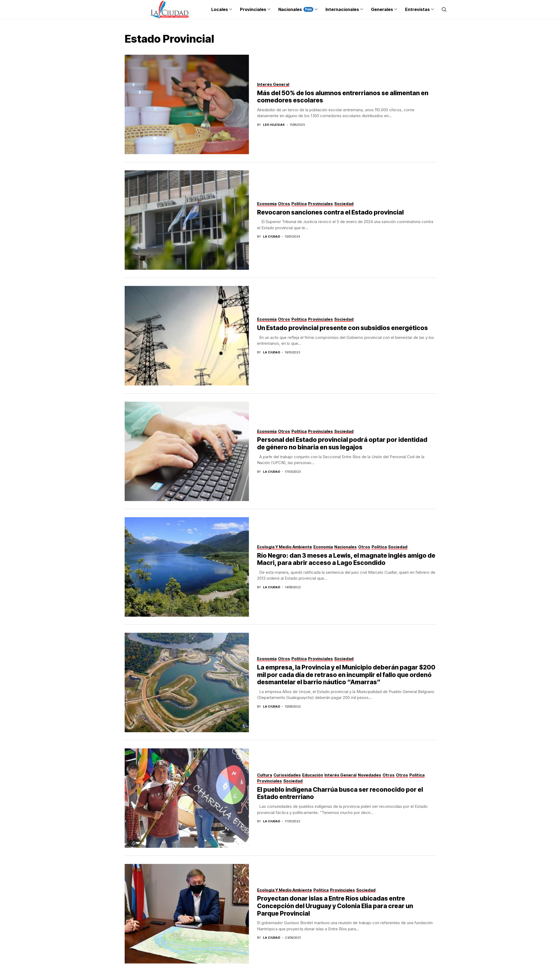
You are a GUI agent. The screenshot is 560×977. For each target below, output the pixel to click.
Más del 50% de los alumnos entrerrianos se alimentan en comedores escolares (343, 97)
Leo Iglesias (274, 125)
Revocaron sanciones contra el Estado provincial (330, 212)
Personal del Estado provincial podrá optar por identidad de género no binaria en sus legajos (342, 443)
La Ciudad (272, 237)
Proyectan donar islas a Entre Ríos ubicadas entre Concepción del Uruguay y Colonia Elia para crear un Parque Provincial (335, 906)
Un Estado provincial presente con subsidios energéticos (342, 328)
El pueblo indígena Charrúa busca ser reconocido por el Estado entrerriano (340, 793)
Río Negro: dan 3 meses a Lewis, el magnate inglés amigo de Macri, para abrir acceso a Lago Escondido (346, 559)
